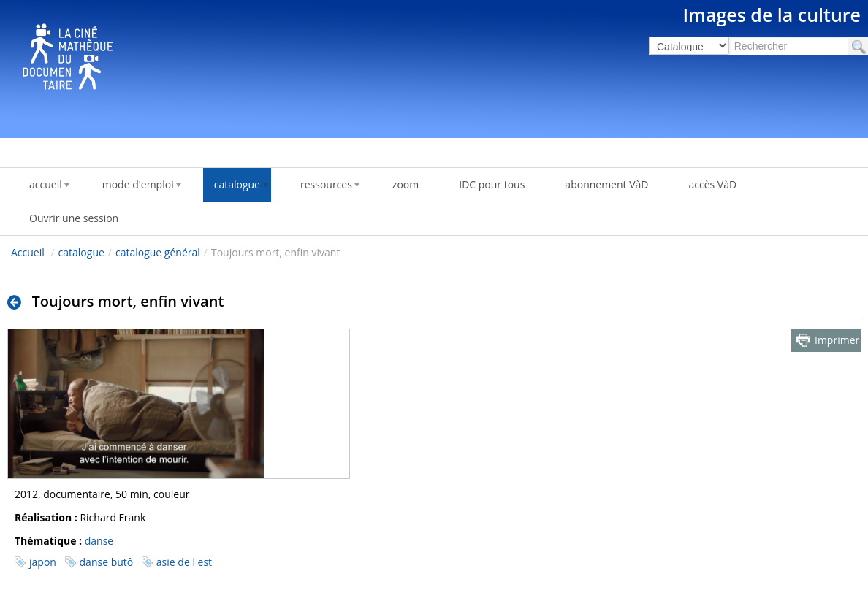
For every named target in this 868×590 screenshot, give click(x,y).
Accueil (28, 252)
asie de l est (184, 562)
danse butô (107, 562)
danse (99, 541)
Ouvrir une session (74, 218)
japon (43, 562)
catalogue (81, 252)
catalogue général (158, 252)
